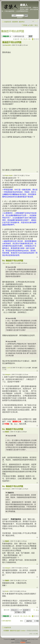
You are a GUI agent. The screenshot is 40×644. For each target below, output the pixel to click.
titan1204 (8, 45)
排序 (25, 610)
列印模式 (33, 21)
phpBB (13, 639)
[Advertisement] (20, 69)
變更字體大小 (36, 21)
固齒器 (7, 432)
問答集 (25, 25)
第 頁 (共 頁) (25, 39)
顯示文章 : (11, 610)
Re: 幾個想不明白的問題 (13, 261)
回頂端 (37, 172)
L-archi (7, 263)
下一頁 (35, 610)
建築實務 (15, 22)
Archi (7, 591)
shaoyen (8, 375)
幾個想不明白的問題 (13, 31)
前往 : (22, 621)
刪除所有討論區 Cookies (18, 631)
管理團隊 (6, 631)
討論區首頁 (8, 22)
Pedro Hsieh (9, 176)
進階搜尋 (20, 18)
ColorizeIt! (24, 641)
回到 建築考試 (7, 621)
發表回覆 (6, 36)
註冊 (31, 25)
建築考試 (22, 22)
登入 (36, 25)
